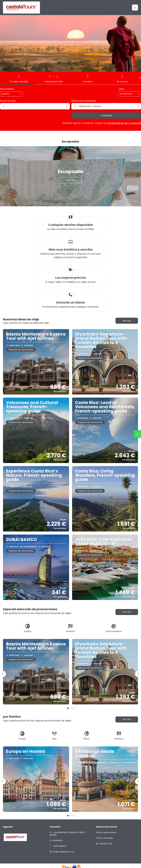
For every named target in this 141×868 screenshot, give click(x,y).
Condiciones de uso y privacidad (124, 123)
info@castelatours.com (63, 852)
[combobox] (9, 94)
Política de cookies (105, 838)
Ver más (127, 321)
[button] (2, 78)
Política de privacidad (106, 832)
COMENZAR (106, 116)
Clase (121, 89)
